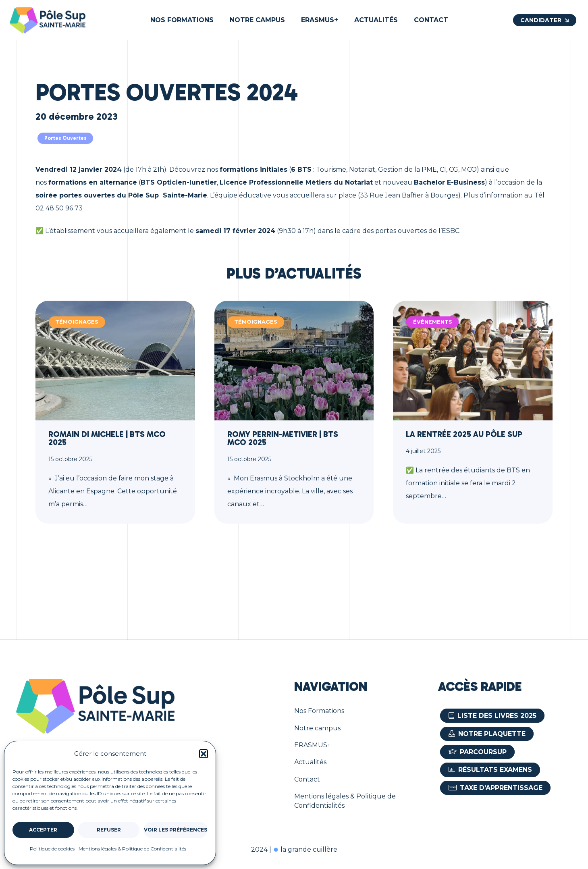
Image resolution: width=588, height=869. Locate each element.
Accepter (43, 830)
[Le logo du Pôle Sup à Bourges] (48, 20)
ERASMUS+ (313, 745)
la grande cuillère (305, 849)
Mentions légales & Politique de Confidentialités (132, 849)
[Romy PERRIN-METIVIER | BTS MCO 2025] (294, 412)
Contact (307, 779)
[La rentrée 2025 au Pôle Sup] (473, 412)
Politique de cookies (52, 849)
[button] (204, 754)
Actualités (310, 762)
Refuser (109, 830)
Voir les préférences (176, 830)
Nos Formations (319, 711)
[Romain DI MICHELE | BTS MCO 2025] (115, 412)
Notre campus (317, 728)
